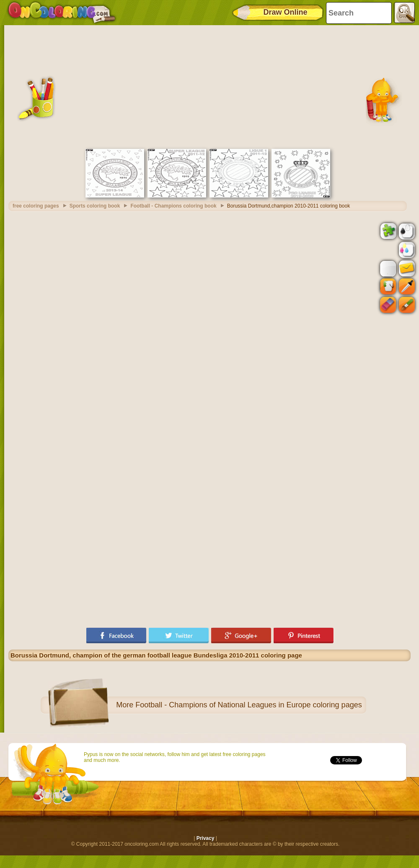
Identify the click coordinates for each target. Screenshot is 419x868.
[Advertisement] (210, 86)
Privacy (206, 838)
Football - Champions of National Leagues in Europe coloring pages (248, 705)
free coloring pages (36, 206)
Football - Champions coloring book (173, 206)
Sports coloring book (95, 206)
